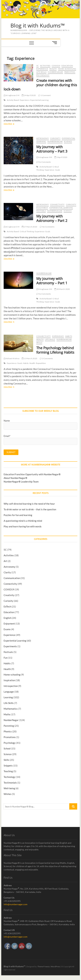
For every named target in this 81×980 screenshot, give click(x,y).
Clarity (7, 572)
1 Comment (44, 95)
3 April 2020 (61, 157)
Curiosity (55, 138)
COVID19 (56, 66)
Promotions (10, 737)
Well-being (9, 788)
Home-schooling (67, 69)
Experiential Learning (39, 100)
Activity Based (13, 100)
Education (67, 66)
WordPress (55, 966)
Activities (45, 66)
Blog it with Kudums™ (38, 26)
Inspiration (9, 680)
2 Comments (46, 358)
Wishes (8, 794)
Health (53, 69)
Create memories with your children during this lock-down (40, 85)
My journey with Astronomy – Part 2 (52, 218)
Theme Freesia (43, 966)
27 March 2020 (29, 227)
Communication (12, 578)
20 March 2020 (62, 289)
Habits (69, 336)
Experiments (10, 646)
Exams (7, 629)
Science (68, 141)
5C (37, 66)
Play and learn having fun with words (23, 526)
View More (8, 124)
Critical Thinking (27, 231)
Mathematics (11, 709)
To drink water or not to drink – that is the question (30, 509)
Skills (39, 342)
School (7, 748)
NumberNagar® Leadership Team (21, 482)
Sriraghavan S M (11, 95)
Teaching (8, 771)
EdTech (7, 606)
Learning (8, 697)
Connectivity (57, 204)
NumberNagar (55, 72)
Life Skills (41, 72)
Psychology (43, 75)
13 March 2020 (29, 358)
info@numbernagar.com (16, 904)
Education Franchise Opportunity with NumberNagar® (32, 474)
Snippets (8, 766)
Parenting (70, 72)
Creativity (9, 595)
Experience (42, 69)
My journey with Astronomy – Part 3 (52, 149)
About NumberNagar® (15, 478)
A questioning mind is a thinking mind (23, 521)
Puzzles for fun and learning (18, 515)
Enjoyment (42, 208)
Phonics (8, 731)
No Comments (44, 162)
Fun (6, 658)
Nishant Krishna (11, 358)
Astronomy (43, 138)
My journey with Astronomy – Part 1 (52, 281)
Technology (10, 777)
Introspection (11, 686)
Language (9, 692)
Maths (7, 714)
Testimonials (10, 783)
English (7, 618)
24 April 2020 (29, 95)
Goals (58, 170)
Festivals (41, 211)
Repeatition (41, 363)
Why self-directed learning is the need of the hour (29, 504)
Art (5, 561)
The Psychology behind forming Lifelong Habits (55, 350)
